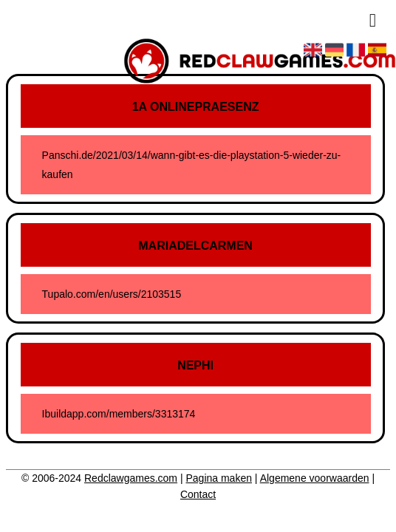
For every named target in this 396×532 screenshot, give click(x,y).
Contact (198, 494)
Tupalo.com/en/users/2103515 (112, 294)
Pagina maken (219, 478)
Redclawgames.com (131, 478)
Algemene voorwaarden (315, 478)
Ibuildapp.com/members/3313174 (119, 414)
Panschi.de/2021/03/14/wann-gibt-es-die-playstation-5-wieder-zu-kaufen (192, 165)
